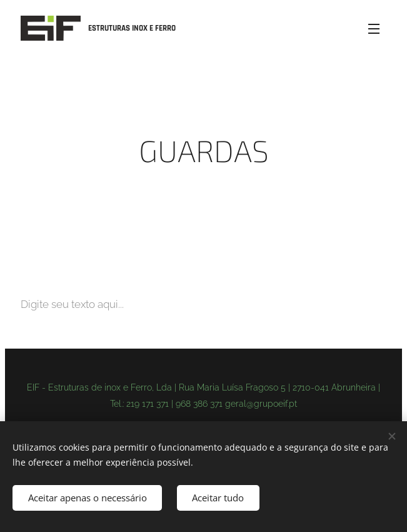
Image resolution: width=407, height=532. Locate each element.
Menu (374, 29)
